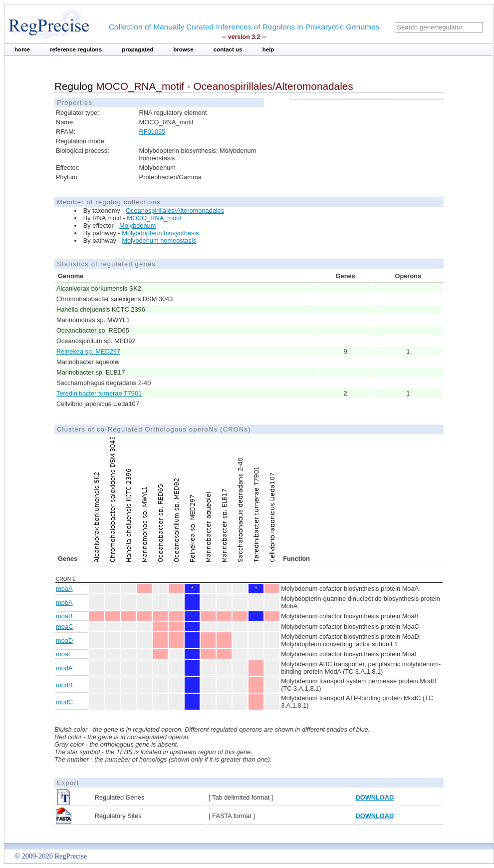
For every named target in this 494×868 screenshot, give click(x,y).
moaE (64, 654)
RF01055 (152, 132)
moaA (64, 589)
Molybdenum (137, 225)
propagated (137, 49)
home (22, 49)
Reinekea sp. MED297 (88, 351)
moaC (64, 627)
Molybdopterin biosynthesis (160, 233)
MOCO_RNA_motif (154, 218)
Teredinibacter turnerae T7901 (99, 393)
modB (64, 685)
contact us (228, 49)
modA (64, 668)
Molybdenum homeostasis (159, 240)
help (268, 49)
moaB (64, 616)
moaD (64, 641)
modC (64, 702)
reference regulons (76, 49)
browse (183, 49)
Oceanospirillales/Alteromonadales (175, 211)
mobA (64, 603)
